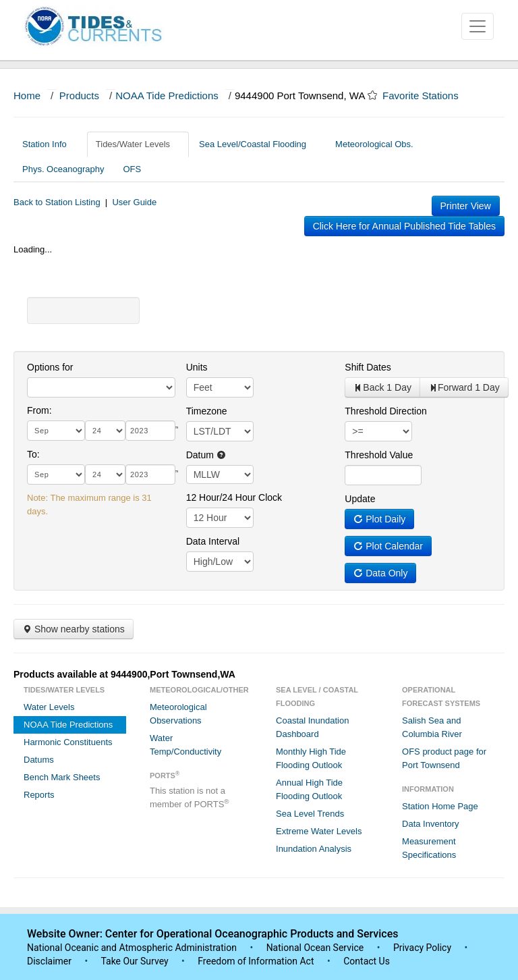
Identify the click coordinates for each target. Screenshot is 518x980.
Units (197, 367)
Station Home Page (440, 806)
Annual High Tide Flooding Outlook (309, 789)
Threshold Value (379, 455)
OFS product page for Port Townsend (444, 758)
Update (360, 499)
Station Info (50, 144)
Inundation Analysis (314, 849)
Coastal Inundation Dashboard (312, 727)
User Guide (134, 202)
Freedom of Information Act (256, 961)
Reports (39, 795)
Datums (39, 760)
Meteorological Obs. (374, 144)
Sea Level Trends (310, 814)
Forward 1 (464, 387)
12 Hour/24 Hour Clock (234, 497)
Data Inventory (431, 824)
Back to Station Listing (57, 202)
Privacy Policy (422, 948)
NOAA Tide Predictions (167, 96)
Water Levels (49, 707)
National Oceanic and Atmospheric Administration (132, 948)
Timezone (207, 411)
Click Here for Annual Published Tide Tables (404, 226)
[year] (150, 431)
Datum (206, 455)
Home (27, 96)
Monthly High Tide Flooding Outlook (311, 758)
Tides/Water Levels (138, 144)
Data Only (380, 573)
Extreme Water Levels (319, 831)
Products (79, 96)
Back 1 (382, 387)
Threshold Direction (385, 411)
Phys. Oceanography (63, 169)
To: (33, 454)
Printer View (466, 206)
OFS (132, 169)
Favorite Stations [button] (427, 96)
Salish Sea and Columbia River (432, 727)
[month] (56, 431)
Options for (50, 367)
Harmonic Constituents (68, 742)
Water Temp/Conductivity (185, 745)
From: (39, 410)
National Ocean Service (315, 948)
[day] (105, 431)
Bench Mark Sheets (62, 777)
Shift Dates (368, 367)
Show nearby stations (74, 629)
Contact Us (367, 961)
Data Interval (213, 541)
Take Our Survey (136, 961)
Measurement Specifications (429, 848)
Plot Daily (379, 519)
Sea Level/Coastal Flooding (258, 144)
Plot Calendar (388, 546)
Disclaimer (49, 961)
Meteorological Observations (178, 714)
